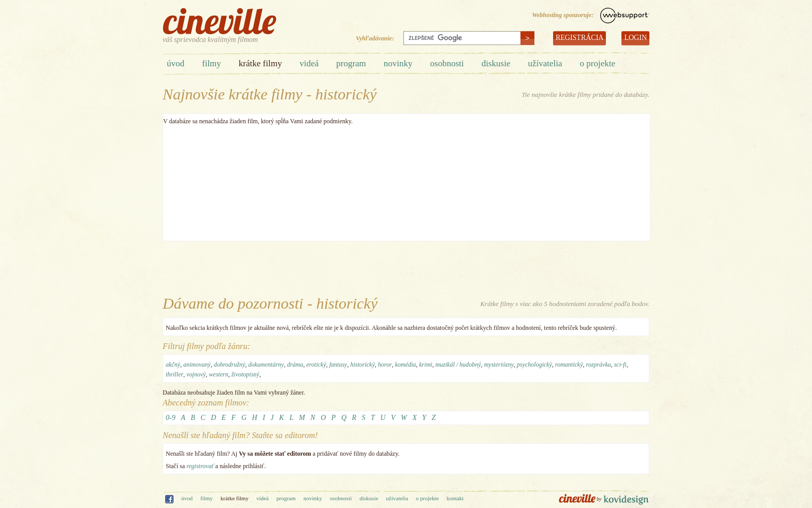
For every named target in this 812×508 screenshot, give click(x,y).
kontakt (455, 498)
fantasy (338, 365)
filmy (212, 63)
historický (362, 365)
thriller (175, 374)
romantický (569, 365)
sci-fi (620, 365)
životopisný (245, 374)
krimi (425, 365)
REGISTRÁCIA (580, 38)
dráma (295, 365)
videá (309, 63)
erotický (316, 365)
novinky (398, 63)
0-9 (171, 418)
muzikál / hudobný (458, 365)
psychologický (534, 365)
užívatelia (545, 63)
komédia (406, 365)
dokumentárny (266, 365)
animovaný (197, 365)
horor (385, 365)
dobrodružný (230, 365)
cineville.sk (220, 21)
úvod (176, 63)
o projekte (598, 63)
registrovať (200, 466)
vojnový (196, 374)
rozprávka (598, 365)
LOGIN (635, 38)
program (351, 63)
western (218, 374)
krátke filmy (260, 63)
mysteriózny (499, 365)
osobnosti (447, 63)
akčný (173, 365)
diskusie (496, 63)
